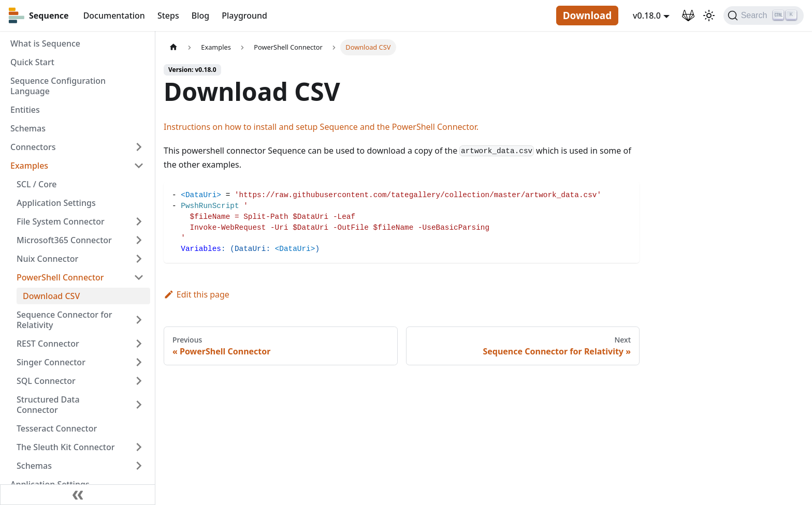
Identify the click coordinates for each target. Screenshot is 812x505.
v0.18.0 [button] (647, 16)
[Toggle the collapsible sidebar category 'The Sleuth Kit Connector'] (139, 447)
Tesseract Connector (57, 428)
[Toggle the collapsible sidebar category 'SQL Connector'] (139, 381)
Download (587, 16)
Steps (168, 16)
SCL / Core (37, 184)
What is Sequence (45, 43)
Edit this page (197, 294)
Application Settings (56, 203)
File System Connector (61, 221)
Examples (29, 166)
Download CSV (51, 296)
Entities (25, 110)
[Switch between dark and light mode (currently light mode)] (709, 16)
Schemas (28, 128)
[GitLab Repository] (688, 16)
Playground (244, 16)
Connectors (33, 147)
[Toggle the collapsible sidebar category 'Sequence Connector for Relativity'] (139, 320)
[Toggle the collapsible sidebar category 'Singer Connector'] (139, 362)
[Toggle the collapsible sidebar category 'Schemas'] (139, 466)
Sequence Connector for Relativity (64, 320)
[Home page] (173, 47)
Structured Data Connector (48, 405)
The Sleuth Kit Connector (66, 447)
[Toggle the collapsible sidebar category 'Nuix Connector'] (139, 259)
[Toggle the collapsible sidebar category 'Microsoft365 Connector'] (139, 240)
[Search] (764, 16)
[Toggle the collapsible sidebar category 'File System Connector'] (139, 221)
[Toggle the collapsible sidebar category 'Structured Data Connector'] (139, 405)
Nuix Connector (47, 259)
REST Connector (48, 344)
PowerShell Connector (60, 277)
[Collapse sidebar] (78, 495)
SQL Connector (46, 381)
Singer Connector (51, 362)
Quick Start (32, 62)
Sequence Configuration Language (58, 86)
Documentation (114, 16)
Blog (200, 16)
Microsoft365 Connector (64, 240)
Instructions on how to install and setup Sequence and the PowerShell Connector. (321, 127)
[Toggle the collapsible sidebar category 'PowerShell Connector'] (139, 277)
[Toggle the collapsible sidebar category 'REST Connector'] (139, 344)
